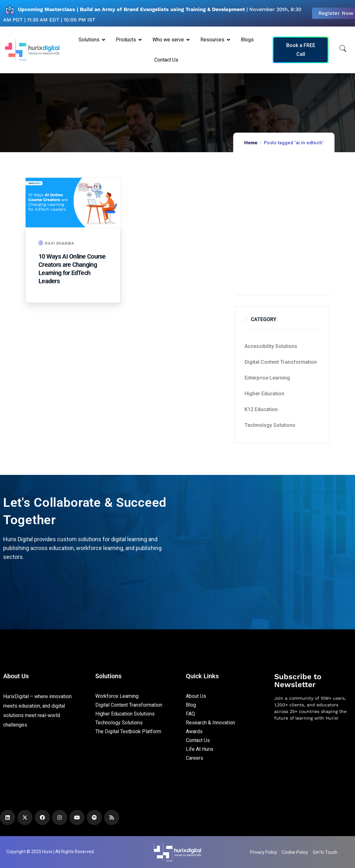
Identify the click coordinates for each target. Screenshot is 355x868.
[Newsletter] (313, 759)
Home (251, 143)
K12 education (261, 409)
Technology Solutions (270, 425)
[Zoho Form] (282, 236)
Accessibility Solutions (271, 346)
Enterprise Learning (267, 378)
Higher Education (264, 394)
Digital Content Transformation (281, 362)
